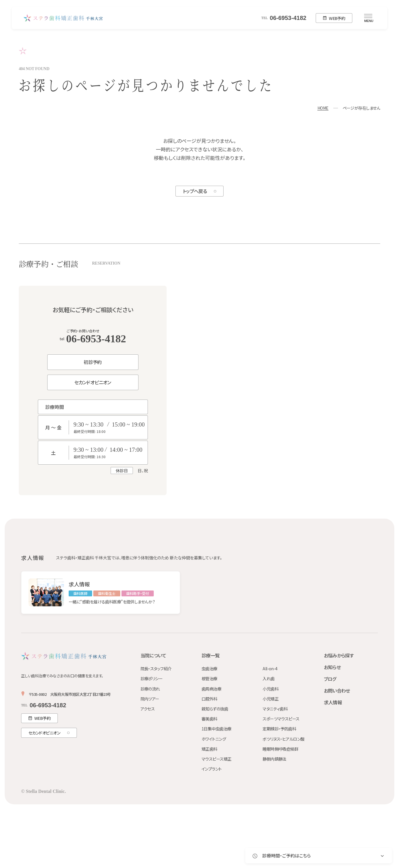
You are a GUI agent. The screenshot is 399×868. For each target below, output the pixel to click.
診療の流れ (150, 689)
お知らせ (332, 667)
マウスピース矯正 (217, 759)
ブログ (330, 679)
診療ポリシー (152, 679)
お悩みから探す (339, 655)
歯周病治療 (211, 689)
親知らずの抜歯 (215, 709)
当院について (153, 655)
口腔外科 (209, 699)
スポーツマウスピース (281, 719)
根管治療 (209, 679)
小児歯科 (270, 689)
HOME (323, 108)
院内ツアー (150, 699)
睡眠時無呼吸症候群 (280, 749)
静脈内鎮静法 (274, 759)
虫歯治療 (209, 669)
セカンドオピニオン (93, 382)
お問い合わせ (337, 691)
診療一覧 (211, 655)
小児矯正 (270, 699)
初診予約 (93, 362)
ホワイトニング (214, 739)
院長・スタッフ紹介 (156, 669)
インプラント (212, 769)
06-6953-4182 (284, 18)
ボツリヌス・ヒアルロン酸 (283, 739)
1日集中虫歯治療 (217, 729)
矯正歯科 (209, 749)
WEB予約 (334, 18)
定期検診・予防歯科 (279, 729)
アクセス (148, 709)
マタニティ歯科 (275, 709)
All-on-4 (270, 669)
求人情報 (333, 702)
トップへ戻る (195, 191)
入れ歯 (268, 679)
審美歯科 (209, 719)
